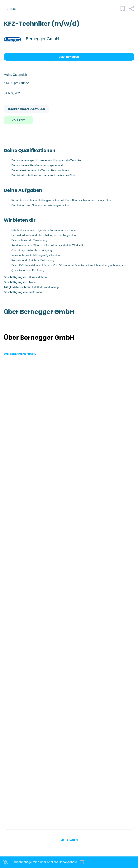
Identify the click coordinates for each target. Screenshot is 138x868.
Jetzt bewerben (69, 57)
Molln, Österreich (15, 75)
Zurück (12, 9)
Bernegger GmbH (42, 39)
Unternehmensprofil (20, 354)
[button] (132, 10)
